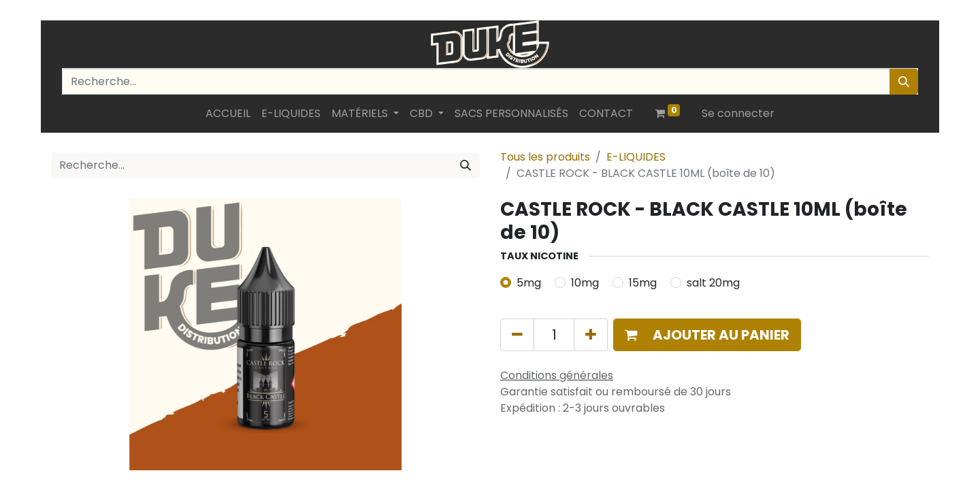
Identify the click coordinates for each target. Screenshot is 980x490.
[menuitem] (228, 114)
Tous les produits (545, 157)
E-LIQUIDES (636, 157)
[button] (707, 335)
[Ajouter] (591, 335)
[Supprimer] (517, 335)
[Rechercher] (904, 82)
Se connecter (738, 113)
